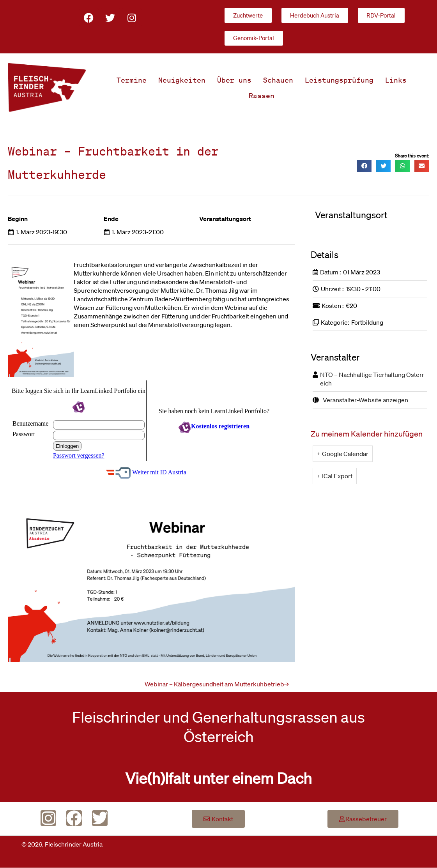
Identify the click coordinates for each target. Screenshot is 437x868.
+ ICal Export (335, 476)
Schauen (278, 80)
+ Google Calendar (343, 454)
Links (396, 80)
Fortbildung (367, 323)
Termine (132, 80)
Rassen (262, 96)
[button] (364, 167)
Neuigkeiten (182, 80)
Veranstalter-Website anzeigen (365, 400)
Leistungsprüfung (339, 80)
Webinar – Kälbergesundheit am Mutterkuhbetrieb (214, 684)
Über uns (234, 80)
